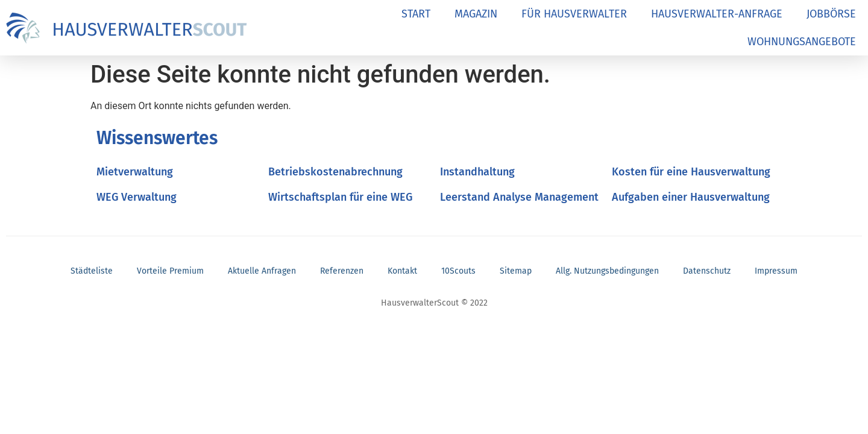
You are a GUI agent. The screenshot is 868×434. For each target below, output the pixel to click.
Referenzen (342, 271)
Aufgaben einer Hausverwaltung (691, 197)
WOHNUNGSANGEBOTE (802, 42)
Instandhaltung (477, 172)
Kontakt (402, 271)
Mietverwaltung (135, 172)
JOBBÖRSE (831, 14)
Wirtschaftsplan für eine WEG (340, 197)
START (416, 14)
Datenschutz (707, 271)
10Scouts (458, 271)
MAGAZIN (476, 14)
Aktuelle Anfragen (262, 271)
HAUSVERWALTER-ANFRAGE (717, 14)
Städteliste (92, 271)
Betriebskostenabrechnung (335, 172)
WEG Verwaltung (137, 197)
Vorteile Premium (170, 271)
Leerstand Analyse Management (519, 197)
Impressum (776, 271)
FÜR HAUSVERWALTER (574, 14)
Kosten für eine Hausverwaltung (691, 172)
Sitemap (516, 271)
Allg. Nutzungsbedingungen (607, 271)
